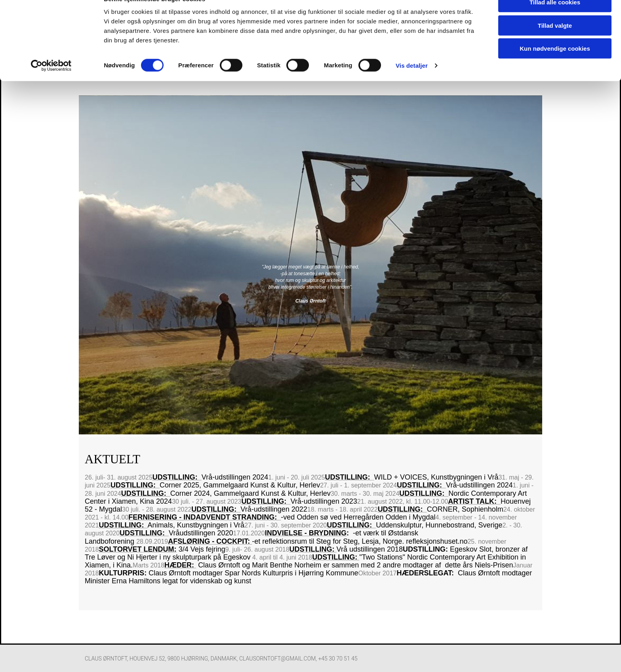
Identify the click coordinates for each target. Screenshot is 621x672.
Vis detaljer (412, 83)
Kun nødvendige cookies (555, 66)
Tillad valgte (555, 43)
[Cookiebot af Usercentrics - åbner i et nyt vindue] (51, 83)
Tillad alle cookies (555, 20)
